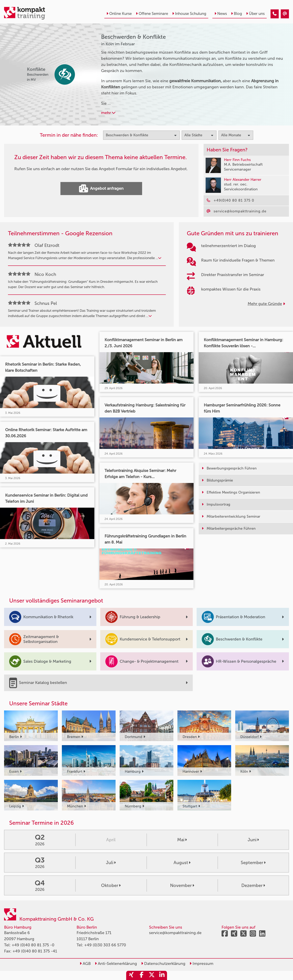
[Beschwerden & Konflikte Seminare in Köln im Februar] (275, 14)
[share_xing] (131, 975)
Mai (182, 840)
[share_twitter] (152, 975)
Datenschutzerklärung (163, 963)
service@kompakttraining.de (175, 933)
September (253, 863)
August (182, 863)
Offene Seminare (152, 14)
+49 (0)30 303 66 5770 (105, 945)
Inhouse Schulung (189, 14)
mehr (108, 113)
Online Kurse (119, 14)
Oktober (111, 886)
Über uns (255, 14)
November (182, 886)
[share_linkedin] (162, 975)
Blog (236, 14)
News (221, 14)
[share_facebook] (141, 975)
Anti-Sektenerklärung (116, 963)
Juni (253, 840)
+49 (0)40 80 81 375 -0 (33, 945)
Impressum (201, 963)
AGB (85, 963)
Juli (111, 863)
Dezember (253, 886)
